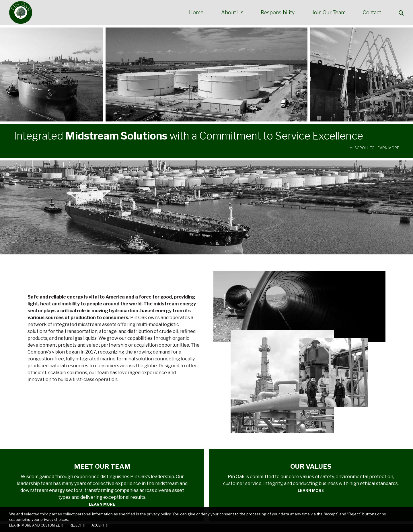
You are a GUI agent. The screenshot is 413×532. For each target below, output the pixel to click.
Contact (372, 13)
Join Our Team (329, 13)
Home (196, 13)
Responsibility (278, 13)
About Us (232, 13)
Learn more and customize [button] (35, 525)
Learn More (102, 504)
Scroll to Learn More (374, 148)
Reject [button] (76, 525)
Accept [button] (98, 525)
